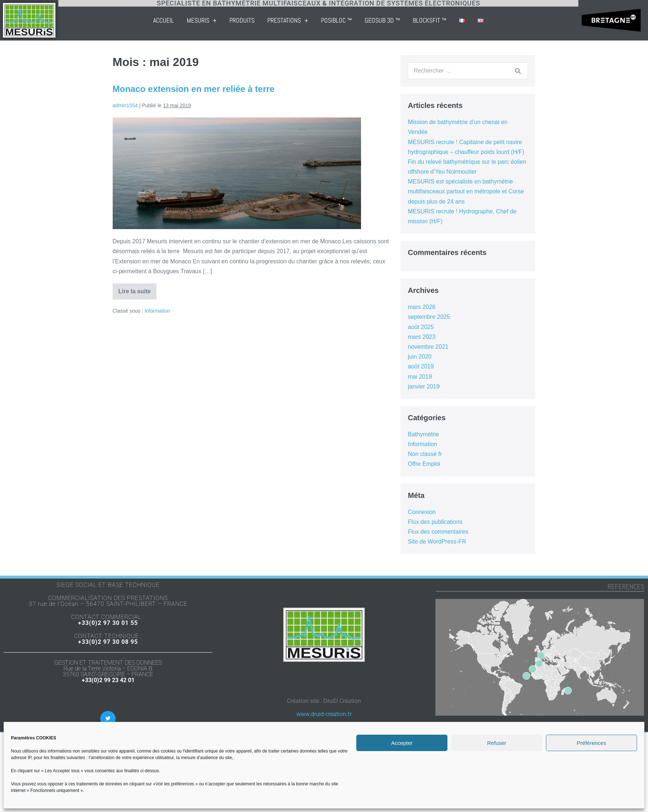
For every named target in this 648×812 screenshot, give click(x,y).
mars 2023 (422, 337)
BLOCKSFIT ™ (469, 20)
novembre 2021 (428, 347)
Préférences (592, 743)
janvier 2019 (424, 386)
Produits (281, 20)
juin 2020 (420, 357)
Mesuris (241, 20)
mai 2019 (420, 377)
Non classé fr (425, 454)
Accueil (203, 20)
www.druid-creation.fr (324, 714)
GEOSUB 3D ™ (422, 20)
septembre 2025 (429, 317)
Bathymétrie (423, 434)
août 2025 (421, 327)
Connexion (422, 512)
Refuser (497, 743)
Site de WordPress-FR (437, 542)
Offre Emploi (424, 464)
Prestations (327, 20)
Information (157, 311)
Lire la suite (138, 289)
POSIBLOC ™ (376, 20)
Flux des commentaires (438, 532)
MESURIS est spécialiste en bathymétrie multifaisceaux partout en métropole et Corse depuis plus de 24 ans (466, 191)
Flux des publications (435, 522)
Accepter (402, 743)
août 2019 (421, 366)
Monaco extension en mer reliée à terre (194, 89)
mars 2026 (422, 307)
